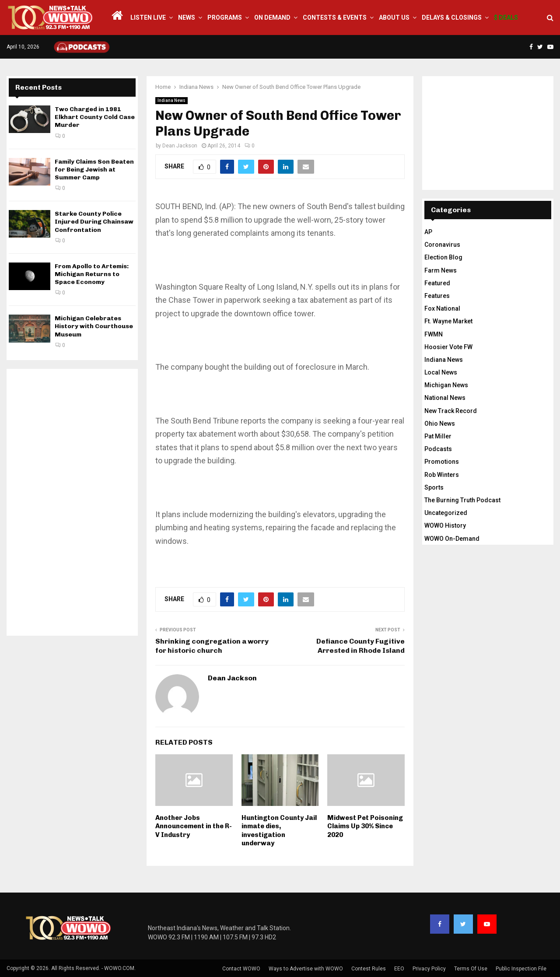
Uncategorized (446, 513)
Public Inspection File (521, 969)
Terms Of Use (471, 969)
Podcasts (438, 449)
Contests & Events (335, 18)
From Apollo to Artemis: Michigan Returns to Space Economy (92, 274)
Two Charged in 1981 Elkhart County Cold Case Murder (95, 117)
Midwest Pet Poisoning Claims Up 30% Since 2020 (365, 826)
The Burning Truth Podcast (462, 500)
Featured (437, 283)
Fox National (442, 308)
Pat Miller (438, 436)
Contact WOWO (241, 969)
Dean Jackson (180, 146)
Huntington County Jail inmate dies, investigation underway (279, 831)
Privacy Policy (429, 969)
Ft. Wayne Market (448, 321)
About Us (394, 18)
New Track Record (451, 411)
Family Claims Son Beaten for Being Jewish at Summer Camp (94, 170)
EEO (399, 969)
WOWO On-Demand (452, 539)
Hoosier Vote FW (448, 347)
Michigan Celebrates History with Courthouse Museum (94, 326)
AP (428, 232)
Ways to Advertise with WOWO (306, 969)
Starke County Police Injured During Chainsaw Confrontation (94, 222)
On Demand (272, 18)
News (187, 18)
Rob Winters (442, 475)
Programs (225, 18)
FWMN (434, 334)
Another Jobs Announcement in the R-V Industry (194, 826)
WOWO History (445, 525)
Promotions (442, 462)
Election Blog (443, 257)
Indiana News (171, 100)
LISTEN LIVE (148, 18)
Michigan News (446, 385)
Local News (441, 372)
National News (445, 398)
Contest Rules (369, 969)
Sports (434, 487)
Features (437, 296)
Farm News (441, 270)
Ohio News (440, 424)
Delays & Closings (452, 18)
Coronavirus (442, 245)
